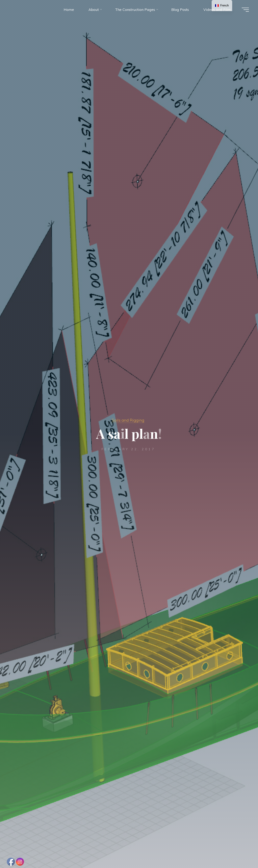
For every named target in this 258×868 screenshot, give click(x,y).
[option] (222, 6)
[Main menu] (245, 10)
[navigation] (222, 6)
